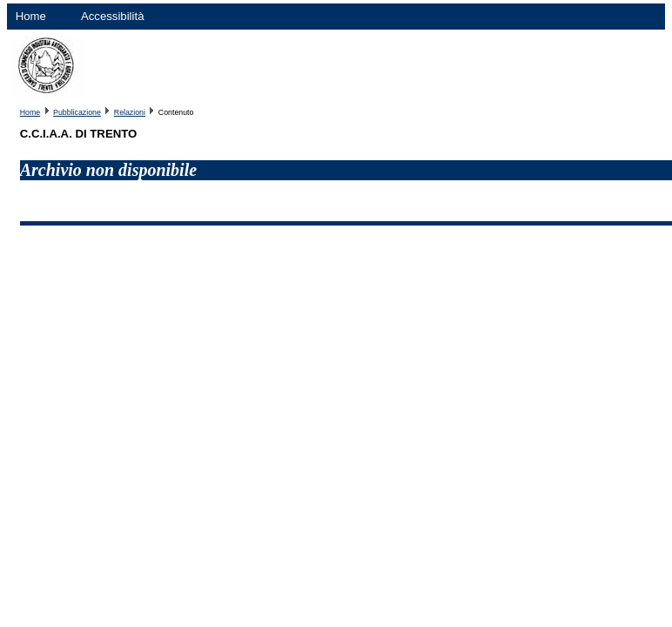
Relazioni (130, 112)
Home (31, 16)
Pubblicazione (77, 112)
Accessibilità (113, 16)
